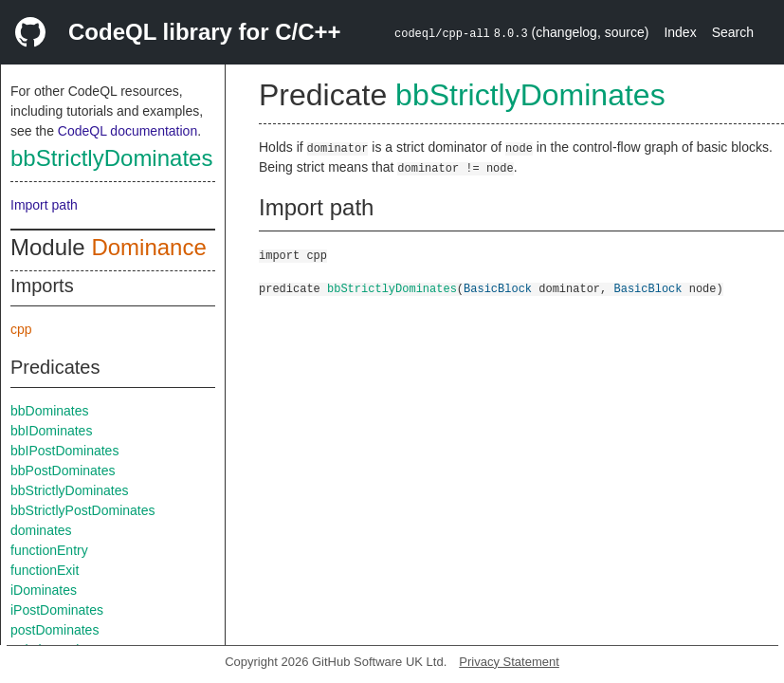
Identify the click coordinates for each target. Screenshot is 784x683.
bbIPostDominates (64, 451)
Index (680, 32)
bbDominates (50, 411)
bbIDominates (51, 431)
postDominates (55, 630)
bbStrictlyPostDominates (83, 510)
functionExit (45, 570)
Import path (44, 205)
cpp (21, 329)
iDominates (44, 590)
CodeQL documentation (128, 131)
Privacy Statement (509, 662)
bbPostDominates (63, 471)
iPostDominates (57, 610)
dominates (41, 530)
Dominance (148, 247)
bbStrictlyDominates (111, 158)
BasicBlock (498, 288)
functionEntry (49, 550)
